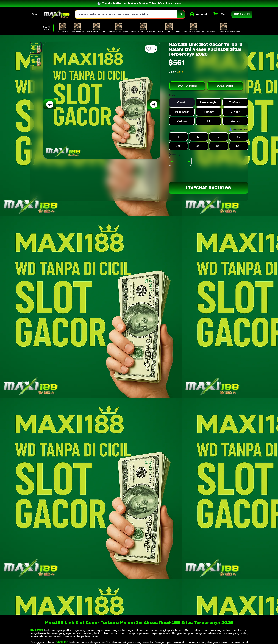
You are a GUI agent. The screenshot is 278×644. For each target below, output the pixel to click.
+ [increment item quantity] (189, 161)
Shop (35, 14)
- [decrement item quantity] (172, 161)
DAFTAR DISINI (187, 86)
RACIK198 (36, 630)
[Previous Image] (50, 104)
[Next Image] (154, 104)
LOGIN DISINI (225, 86)
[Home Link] (57, 14)
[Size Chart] (239, 130)
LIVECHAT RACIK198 (208, 188)
